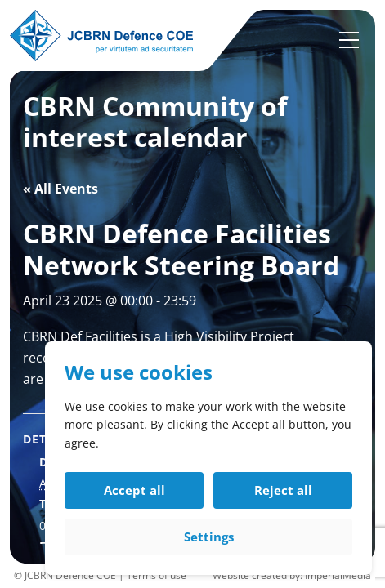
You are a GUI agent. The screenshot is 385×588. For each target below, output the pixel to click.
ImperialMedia (338, 575)
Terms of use (157, 575)
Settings (209, 537)
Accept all (134, 490)
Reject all (283, 490)
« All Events (60, 189)
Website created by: (259, 575)
